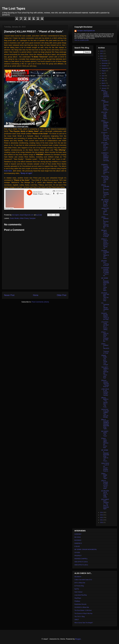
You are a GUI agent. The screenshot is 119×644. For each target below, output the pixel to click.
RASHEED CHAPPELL (81, 559)
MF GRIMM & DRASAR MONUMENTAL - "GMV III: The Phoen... (105, 456)
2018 (102, 51)
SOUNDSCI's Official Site (82, 607)
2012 (102, 517)
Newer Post (9, 295)
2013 (102, 515)
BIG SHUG (78, 537)
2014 (102, 512)
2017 (102, 54)
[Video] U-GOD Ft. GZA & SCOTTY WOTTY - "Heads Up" (105, 244)
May (103, 78)
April (103, 81)
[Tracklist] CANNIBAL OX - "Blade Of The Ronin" (105, 254)
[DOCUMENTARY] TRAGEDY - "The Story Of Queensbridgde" (105, 504)
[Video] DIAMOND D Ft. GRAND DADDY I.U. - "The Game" (105, 125)
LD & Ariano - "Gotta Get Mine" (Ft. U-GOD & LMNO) (105, 326)
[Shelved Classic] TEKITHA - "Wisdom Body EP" (105, 383)
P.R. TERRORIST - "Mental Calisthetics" (105, 307)
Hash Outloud (78, 592)
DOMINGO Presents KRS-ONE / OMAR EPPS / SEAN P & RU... (105, 169)
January (104, 88)
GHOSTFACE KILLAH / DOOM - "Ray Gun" (105, 179)
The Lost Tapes (14, 8)
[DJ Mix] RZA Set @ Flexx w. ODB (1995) (105, 494)
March (104, 83)
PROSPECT (78, 556)
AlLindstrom (78, 577)
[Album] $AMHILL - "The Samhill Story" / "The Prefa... (105, 402)
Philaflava (77, 601)
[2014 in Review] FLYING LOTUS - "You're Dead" (105, 484)
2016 (102, 56)
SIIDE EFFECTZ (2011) (81, 565)
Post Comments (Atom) (40, 302)
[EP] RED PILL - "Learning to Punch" (105, 263)
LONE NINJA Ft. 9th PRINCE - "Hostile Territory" (105, 392)
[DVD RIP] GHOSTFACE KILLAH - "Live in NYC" (105, 147)
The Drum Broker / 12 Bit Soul (83, 610)
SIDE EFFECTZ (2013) (81, 562)
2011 (102, 520)
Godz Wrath (14, 218)
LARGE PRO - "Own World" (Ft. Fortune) (105, 211)
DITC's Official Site (80, 583)
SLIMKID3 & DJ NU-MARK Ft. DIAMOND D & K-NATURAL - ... (105, 158)
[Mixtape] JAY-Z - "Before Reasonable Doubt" (105, 233)
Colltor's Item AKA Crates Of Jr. (83, 580)
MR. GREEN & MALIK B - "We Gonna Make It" (105, 203)
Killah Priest (24, 218)
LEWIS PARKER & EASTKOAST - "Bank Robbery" (105, 105)
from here (8, 171)
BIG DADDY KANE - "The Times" (105, 434)
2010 (102, 522)
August (104, 71)
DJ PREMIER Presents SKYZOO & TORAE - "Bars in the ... (105, 272)
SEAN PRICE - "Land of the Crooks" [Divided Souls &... (105, 467)
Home (36, 295)
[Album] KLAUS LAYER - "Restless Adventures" (105, 94)
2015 (102, 59)
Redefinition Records (80, 604)
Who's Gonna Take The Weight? (84, 623)
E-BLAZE (77, 546)
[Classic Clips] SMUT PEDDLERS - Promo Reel (105, 443)
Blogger (78, 639)
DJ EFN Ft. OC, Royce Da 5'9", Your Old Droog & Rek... (105, 136)
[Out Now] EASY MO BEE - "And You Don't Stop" (105, 297)
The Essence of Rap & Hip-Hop (83, 613)
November (105, 63)
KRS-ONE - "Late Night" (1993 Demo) (105, 115)
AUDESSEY (78, 534)
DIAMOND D (78, 543)
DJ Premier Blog (79, 586)
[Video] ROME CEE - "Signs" (104, 476)
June (103, 76)
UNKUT (77, 620)
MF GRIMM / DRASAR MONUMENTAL (86, 549)
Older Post (62, 295)
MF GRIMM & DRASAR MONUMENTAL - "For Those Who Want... (105, 284)
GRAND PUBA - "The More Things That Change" (105, 360)
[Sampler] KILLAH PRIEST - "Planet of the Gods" (105, 316)
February (104, 86)
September (105, 68)
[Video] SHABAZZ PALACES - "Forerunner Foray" (105, 348)
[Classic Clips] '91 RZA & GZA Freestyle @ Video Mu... (105, 337)
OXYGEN (77, 553)
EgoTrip (77, 589)
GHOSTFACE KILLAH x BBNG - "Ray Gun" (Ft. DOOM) (105, 413)
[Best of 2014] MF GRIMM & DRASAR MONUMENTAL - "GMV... (105, 424)
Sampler (33, 218)
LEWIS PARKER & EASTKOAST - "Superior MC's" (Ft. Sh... (105, 222)
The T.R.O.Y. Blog (80, 617)
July (103, 73)
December (105, 61)
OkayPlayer (78, 598)
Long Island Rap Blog (81, 595)
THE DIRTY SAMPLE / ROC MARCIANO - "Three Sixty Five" (105, 373)
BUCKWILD (78, 540)
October (104, 66)
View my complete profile (82, 40)
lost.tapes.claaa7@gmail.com (86, 31)
